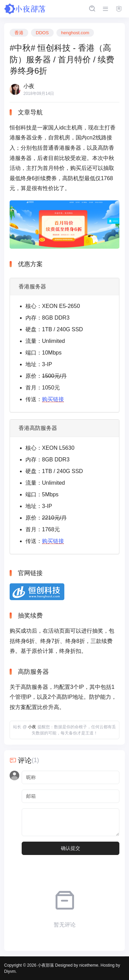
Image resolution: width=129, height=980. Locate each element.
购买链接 (53, 399)
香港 (19, 33)
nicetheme (89, 965)
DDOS (42, 33)
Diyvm (10, 971)
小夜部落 (46, 965)
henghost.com (75, 33)
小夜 (32, 727)
